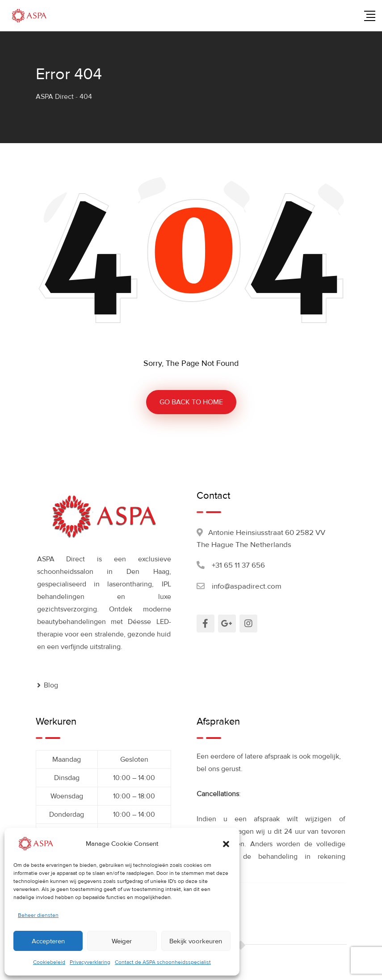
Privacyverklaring (90, 962)
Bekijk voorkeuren (196, 941)
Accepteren (48, 941)
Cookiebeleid (49, 962)
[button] (226, 844)
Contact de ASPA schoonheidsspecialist (163, 962)
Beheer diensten (38, 915)
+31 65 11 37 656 (238, 565)
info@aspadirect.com (247, 586)
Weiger (122, 941)
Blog (51, 685)
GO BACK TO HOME (191, 402)
